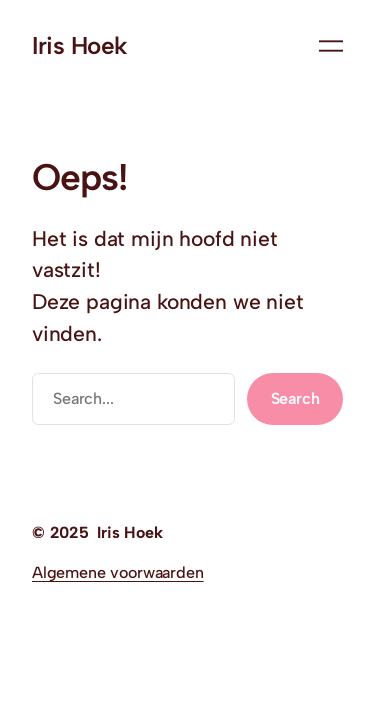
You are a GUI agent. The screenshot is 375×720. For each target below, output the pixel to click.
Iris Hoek (80, 45)
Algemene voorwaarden (118, 572)
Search (295, 398)
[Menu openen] (331, 46)
